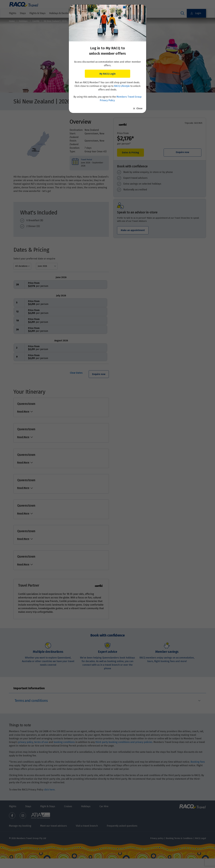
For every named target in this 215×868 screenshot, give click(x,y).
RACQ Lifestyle (122, 86)
